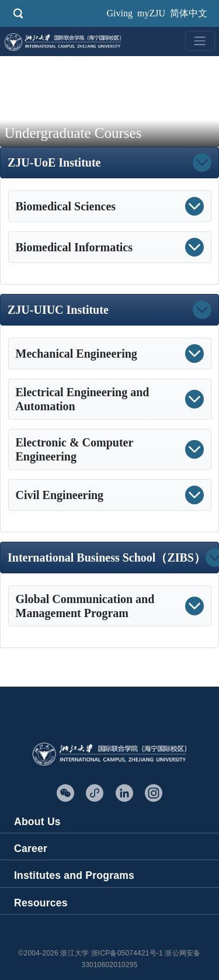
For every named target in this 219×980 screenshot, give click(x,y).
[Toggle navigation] (200, 41)
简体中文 (189, 13)
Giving (120, 13)
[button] (156, 162)
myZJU (151, 13)
